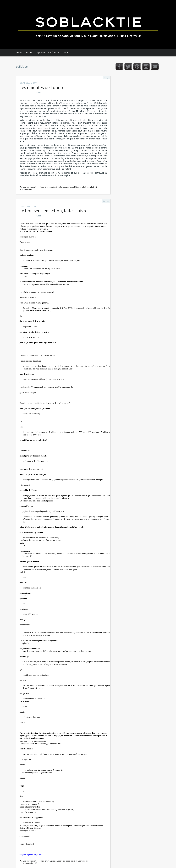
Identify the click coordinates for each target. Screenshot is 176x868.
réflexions (83, 861)
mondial (90, 187)
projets (54, 861)
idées (68, 861)
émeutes (49, 187)
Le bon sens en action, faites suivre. (54, 211)
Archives (30, 52)
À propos (41, 52)
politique (76, 187)
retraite (61, 861)
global (83, 187)
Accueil (19, 52)
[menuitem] (21, 53)
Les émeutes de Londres (43, 87)
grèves (48, 861)
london (63, 187)
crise (97, 187)
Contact (66, 52)
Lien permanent (28, 187)
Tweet (38, 93)
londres (56, 187)
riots (69, 187)
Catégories (54, 52)
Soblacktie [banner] (88, 24)
